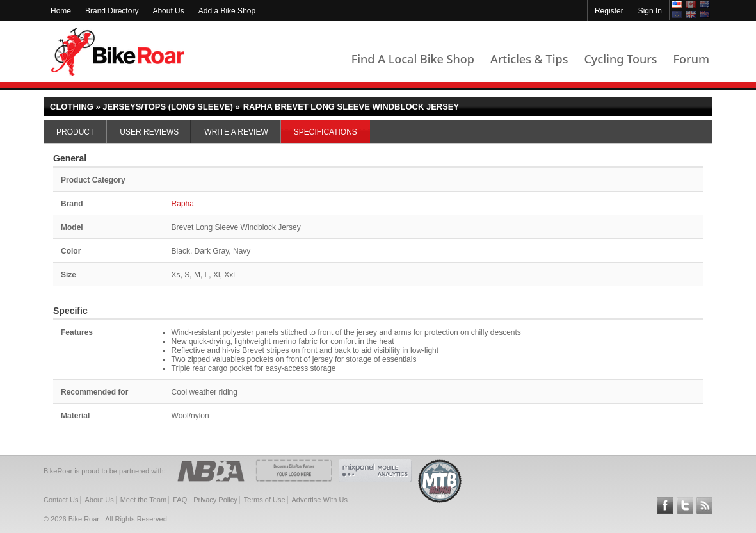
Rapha (183, 204)
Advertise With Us (320, 500)
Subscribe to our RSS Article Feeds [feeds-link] (705, 505)
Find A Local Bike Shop (413, 59)
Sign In (650, 11)
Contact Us (61, 500)
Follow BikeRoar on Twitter (685, 505)
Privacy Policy (215, 500)
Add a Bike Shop (227, 11)
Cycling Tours (620, 59)
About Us (168, 11)
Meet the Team (144, 500)
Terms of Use (265, 500)
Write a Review (236, 132)
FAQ (180, 500)
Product (75, 132)
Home (61, 11)
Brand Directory (112, 11)
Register (609, 11)
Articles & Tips (529, 59)
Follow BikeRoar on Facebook (665, 505)
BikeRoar (117, 52)
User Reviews (149, 132)
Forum (691, 59)
